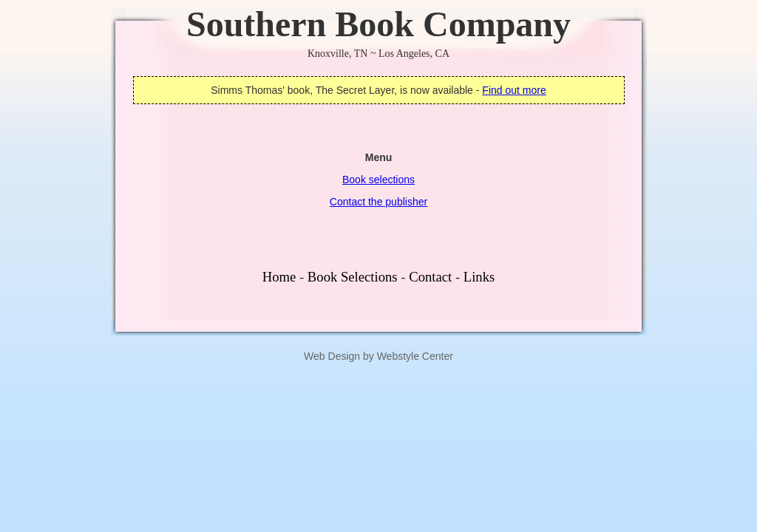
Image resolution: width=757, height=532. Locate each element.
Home (279, 277)
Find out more (514, 90)
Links (479, 277)
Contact (430, 277)
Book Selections (353, 277)
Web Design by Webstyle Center (378, 356)
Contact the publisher (378, 202)
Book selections (378, 180)
